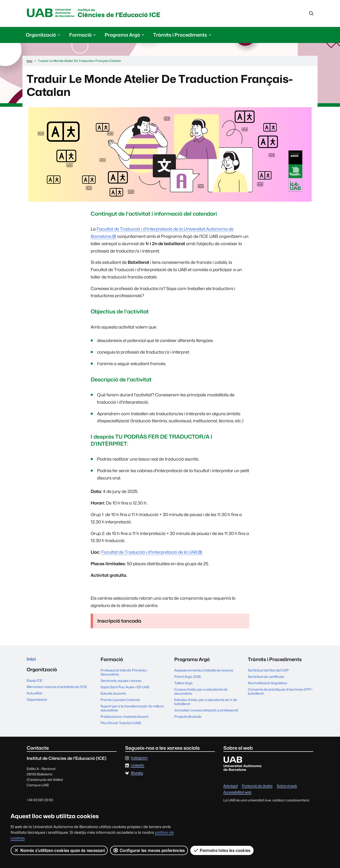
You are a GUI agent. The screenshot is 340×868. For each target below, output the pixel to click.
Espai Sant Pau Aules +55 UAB (125, 688)
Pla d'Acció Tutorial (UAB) (121, 724)
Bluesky (137, 774)
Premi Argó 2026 (188, 677)
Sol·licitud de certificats (266, 677)
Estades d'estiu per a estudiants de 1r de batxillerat (206, 702)
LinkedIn (138, 766)
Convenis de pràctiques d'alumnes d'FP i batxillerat (280, 692)
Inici (32, 660)
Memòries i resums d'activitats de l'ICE (57, 688)
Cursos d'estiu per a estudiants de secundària (201, 692)
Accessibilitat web (237, 793)
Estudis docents (113, 694)
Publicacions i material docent (125, 717)
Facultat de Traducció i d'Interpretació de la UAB (149, 553)
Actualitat (34, 695)
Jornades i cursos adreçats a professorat (206, 711)
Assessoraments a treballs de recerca (204, 671)
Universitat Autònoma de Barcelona (52, 13)
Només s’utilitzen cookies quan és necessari (59, 850)
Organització (37, 701)
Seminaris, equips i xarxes (121, 681)
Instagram (139, 759)
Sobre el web (287, 787)
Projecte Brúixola (188, 717)
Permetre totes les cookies (222, 850)
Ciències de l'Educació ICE (127, 14)
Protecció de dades (257, 787)
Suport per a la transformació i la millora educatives (132, 709)
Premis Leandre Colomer (120, 700)
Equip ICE (34, 682)
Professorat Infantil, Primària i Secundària (124, 673)
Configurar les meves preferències (149, 850)
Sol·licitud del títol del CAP (268, 671)
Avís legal (231, 787)
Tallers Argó (183, 684)
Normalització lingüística (268, 684)
